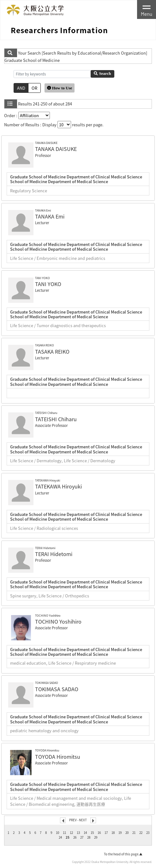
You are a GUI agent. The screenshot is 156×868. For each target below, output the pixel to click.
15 (92, 833)
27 (82, 837)
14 (85, 833)
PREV (73, 820)
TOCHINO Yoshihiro (58, 621)
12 (71, 833)
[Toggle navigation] (147, 9)
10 (57, 833)
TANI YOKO (48, 284)
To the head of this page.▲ (123, 854)
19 (120, 833)
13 (78, 833)
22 (141, 833)
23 (148, 833)
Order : (27, 115)
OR (34, 88)
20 (127, 833)
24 (60, 837)
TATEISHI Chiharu (56, 419)
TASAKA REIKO (52, 351)
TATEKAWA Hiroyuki (58, 486)
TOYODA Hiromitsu (58, 757)
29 (96, 837)
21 (134, 833)
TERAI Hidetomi (54, 554)
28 (89, 837)
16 (99, 833)
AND (21, 88)
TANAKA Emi (50, 216)
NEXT (83, 820)
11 (64, 833)
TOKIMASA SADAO (57, 689)
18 (113, 833)
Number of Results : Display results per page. (54, 125)
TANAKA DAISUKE (56, 149)
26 (75, 837)
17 (106, 833)
